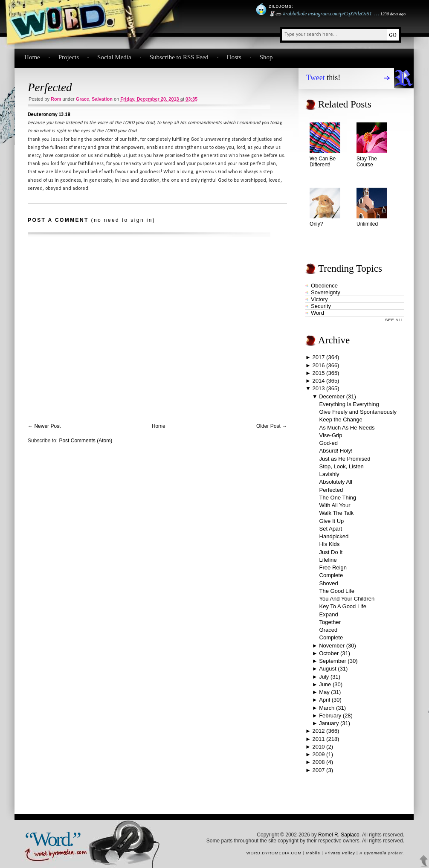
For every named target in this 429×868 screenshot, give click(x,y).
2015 (319, 373)
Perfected (50, 87)
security (321, 306)
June (325, 684)
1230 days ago (393, 14)
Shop (266, 57)
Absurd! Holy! (336, 451)
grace (83, 99)
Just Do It (331, 552)
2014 (319, 381)
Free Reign (333, 568)
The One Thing (338, 498)
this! (323, 78)
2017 (319, 357)
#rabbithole (295, 14)
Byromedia (375, 853)
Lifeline (328, 560)
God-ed (329, 443)
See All (394, 320)
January (329, 723)
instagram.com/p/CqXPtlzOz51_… (343, 14)
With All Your (335, 505)
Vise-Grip (331, 435)
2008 (319, 762)
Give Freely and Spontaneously (358, 412)
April (325, 700)
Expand (329, 614)
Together (330, 622)
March (327, 708)
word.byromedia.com (274, 853)
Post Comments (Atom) (86, 441)
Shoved (329, 583)
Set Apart (331, 529)
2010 (319, 747)
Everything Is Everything (349, 404)
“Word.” (52, 839)
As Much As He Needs (347, 428)
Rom (56, 99)
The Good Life (337, 591)
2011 (319, 739)
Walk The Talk (337, 513)
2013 (319, 388)
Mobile (313, 853)
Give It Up (332, 521)
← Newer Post (44, 426)
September (333, 661)
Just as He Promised (345, 459)
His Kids (330, 544)
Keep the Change (341, 419)
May (324, 692)
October (329, 653)
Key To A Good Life (343, 606)
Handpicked (334, 536)
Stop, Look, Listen (342, 466)
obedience (324, 286)
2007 (319, 770)
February (330, 716)
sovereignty (326, 292)
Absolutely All (336, 482)
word (317, 313)
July (324, 677)
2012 (319, 731)
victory (319, 299)
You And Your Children (347, 599)
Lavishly (329, 474)
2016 (319, 365)
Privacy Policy (340, 853)
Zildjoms (280, 6)
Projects (69, 57)
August (328, 669)
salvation (102, 99)
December (332, 396)
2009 (319, 754)
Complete (331, 575)
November (332, 646)
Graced (329, 630)
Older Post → (272, 426)
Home (32, 57)
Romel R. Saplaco (339, 835)
